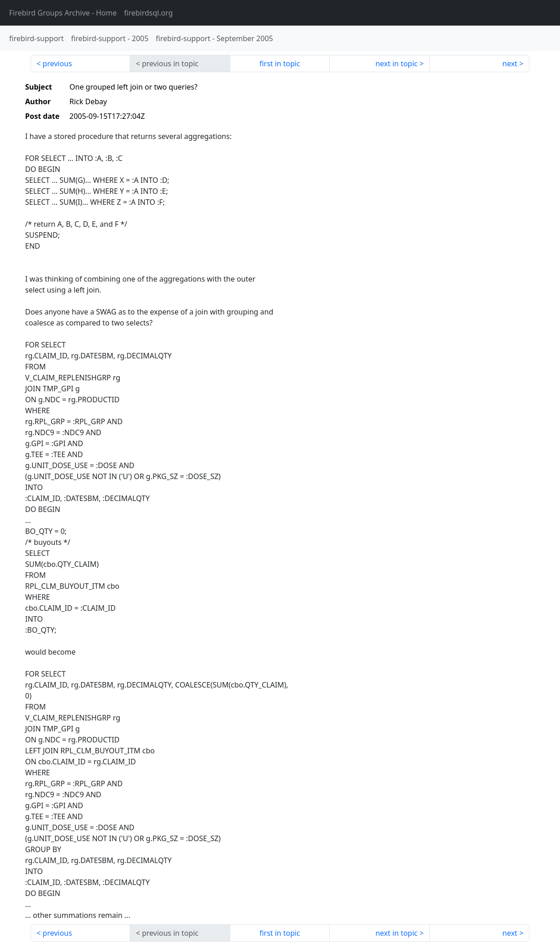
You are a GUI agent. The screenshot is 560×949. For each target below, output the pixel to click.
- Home (63, 13)
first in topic (280, 64)
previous (57, 64)
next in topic (396, 64)
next (510, 64)
